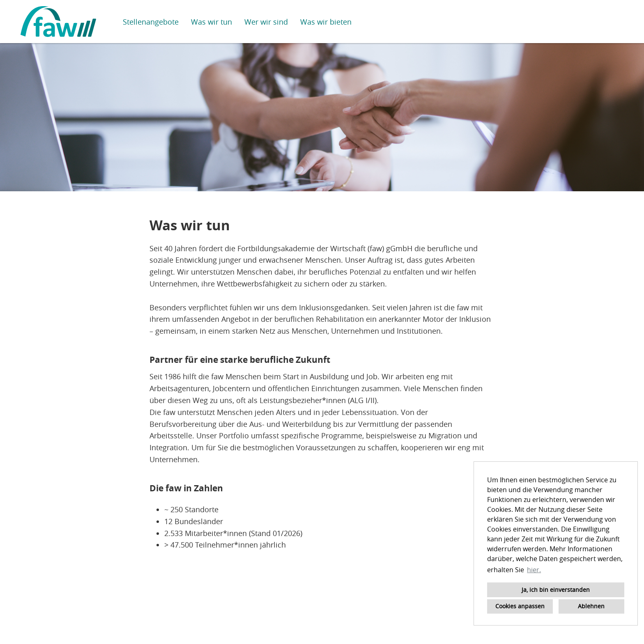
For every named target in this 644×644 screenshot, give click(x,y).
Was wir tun (212, 22)
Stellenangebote (151, 22)
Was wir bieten (326, 22)
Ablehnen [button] (591, 606)
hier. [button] (534, 570)
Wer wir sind (266, 22)
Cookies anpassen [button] (520, 606)
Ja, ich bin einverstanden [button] (556, 590)
